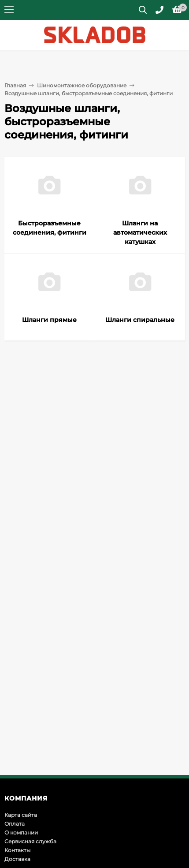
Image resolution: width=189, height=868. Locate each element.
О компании (21, 832)
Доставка (17, 859)
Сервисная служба (30, 841)
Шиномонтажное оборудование (82, 85)
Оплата (15, 824)
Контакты (17, 850)
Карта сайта (21, 815)
